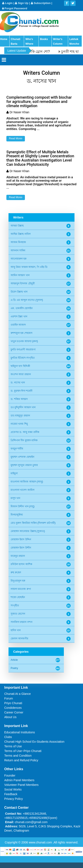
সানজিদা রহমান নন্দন (21, 622)
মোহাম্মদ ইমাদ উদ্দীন (21, 548)
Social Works (13, 789)
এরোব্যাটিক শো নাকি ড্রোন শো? (31, 52)
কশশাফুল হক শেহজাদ (21, 333)
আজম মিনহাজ (18, 242)
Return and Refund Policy (21, 760)
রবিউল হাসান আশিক (21, 564)
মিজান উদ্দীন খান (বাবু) (23, 506)
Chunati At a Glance (18, 694)
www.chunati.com (41, 842)
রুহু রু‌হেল (16, 572)
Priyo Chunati (13, 703)
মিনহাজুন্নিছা (17, 515)
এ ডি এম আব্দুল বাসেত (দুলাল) (27, 300)
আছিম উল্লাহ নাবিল (21, 234)
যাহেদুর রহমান (18, 556)
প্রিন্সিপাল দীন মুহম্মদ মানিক (24, 440)
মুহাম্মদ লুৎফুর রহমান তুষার (24, 465)
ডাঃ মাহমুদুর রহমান (20, 416)
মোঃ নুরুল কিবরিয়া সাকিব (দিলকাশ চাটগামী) (33, 523)
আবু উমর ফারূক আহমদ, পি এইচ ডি (29, 267)
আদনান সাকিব (18, 250)
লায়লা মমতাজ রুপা (21, 589)
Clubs (8, 737)
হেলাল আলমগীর (19, 639)
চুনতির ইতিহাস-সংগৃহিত (23, 358)
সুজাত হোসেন (18, 614)
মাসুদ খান (15, 498)
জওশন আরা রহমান (21, 374)
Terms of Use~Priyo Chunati (23, 751)
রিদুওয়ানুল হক (18, 581)
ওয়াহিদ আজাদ (18, 325)
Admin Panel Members (19, 780)
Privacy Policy (14, 799)
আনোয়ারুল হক (19, 259)
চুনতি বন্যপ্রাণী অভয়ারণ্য (23, 350)
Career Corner (14, 712)
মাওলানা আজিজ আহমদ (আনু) (27, 482)
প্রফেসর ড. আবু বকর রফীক (25, 432)
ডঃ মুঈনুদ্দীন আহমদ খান (23, 407)
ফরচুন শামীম (17, 449)
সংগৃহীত (15, 605)
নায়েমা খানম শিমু (19, 424)
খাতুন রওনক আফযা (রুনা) (24, 341)
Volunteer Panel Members (21, 785)
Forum (9, 698)
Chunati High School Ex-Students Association (34, 742)
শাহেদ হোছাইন (18, 597)
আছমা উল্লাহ (17, 226)
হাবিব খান (16, 630)
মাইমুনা (14, 473)
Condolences (13, 708)
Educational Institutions (20, 732)
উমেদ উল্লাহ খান (19, 292)
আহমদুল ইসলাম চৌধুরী (23, 283)
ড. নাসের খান (18, 383)
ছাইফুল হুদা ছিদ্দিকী (20, 366)
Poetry (14, 668)
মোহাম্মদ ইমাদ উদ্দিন (21, 539)
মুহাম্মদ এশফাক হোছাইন (22, 457)
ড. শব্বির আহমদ (19, 399)
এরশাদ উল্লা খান (19, 317)
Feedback (11, 794)
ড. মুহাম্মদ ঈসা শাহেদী (21, 391)
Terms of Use (13, 746)
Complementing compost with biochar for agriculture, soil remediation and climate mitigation (39, 102)
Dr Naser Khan (19, 112)
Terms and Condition (18, 756)
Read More (16, 138)
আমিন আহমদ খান (20, 275)
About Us (10, 717)
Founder (10, 775)
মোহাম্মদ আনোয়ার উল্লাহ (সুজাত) (28, 531)
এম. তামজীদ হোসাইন (22, 308)
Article (14, 660)
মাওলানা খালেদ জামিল (23, 490)
